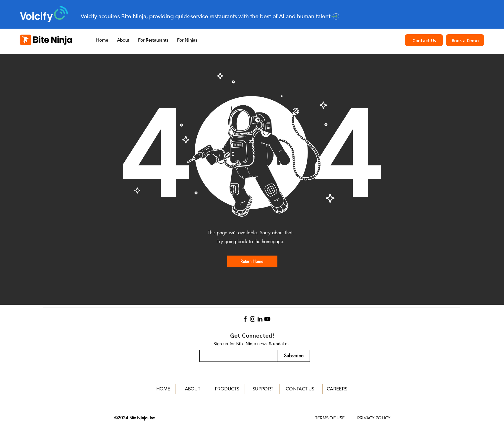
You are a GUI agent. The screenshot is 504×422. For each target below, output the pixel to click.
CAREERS (337, 389)
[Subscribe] (294, 356)
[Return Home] (252, 261)
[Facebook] (245, 319)
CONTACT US (300, 389)
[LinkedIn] (260, 319)
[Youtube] (267, 319)
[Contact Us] (424, 40)
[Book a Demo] (465, 40)
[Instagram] (253, 319)
